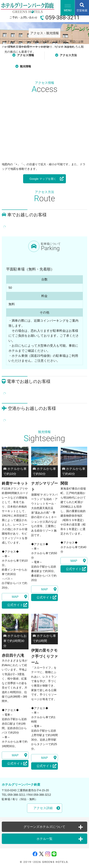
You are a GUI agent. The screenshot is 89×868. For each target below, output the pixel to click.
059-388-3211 (63, 17)
